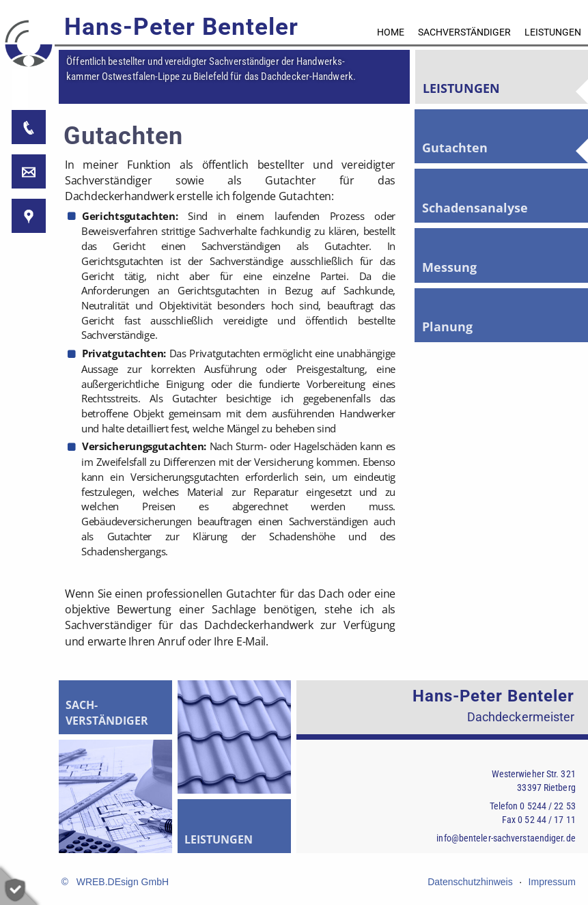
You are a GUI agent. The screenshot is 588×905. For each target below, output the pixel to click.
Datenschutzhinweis (470, 882)
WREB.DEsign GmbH (123, 882)
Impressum (552, 882)
